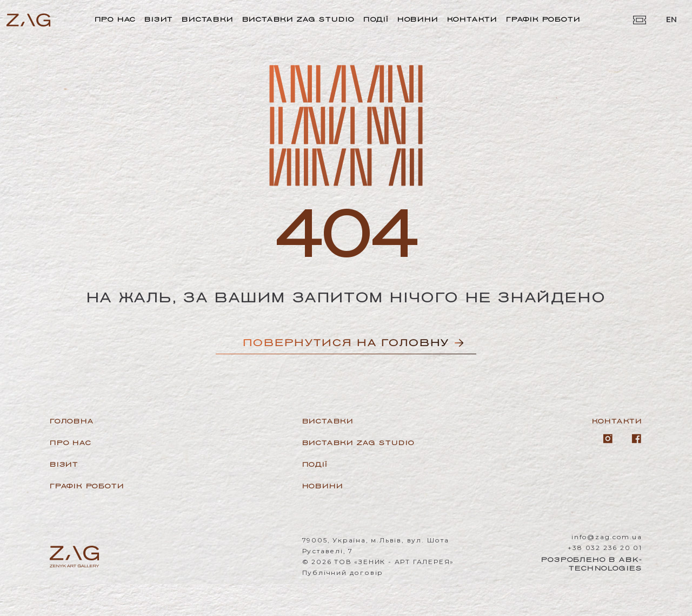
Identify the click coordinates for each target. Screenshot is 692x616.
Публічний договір (343, 572)
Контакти (472, 19)
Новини (418, 19)
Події (376, 19)
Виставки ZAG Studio (298, 19)
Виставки (207, 19)
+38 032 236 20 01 (605, 548)
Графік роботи (543, 19)
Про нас (115, 19)
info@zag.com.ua (607, 537)
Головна (72, 421)
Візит (159, 19)
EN (671, 19)
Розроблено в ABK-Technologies (592, 564)
